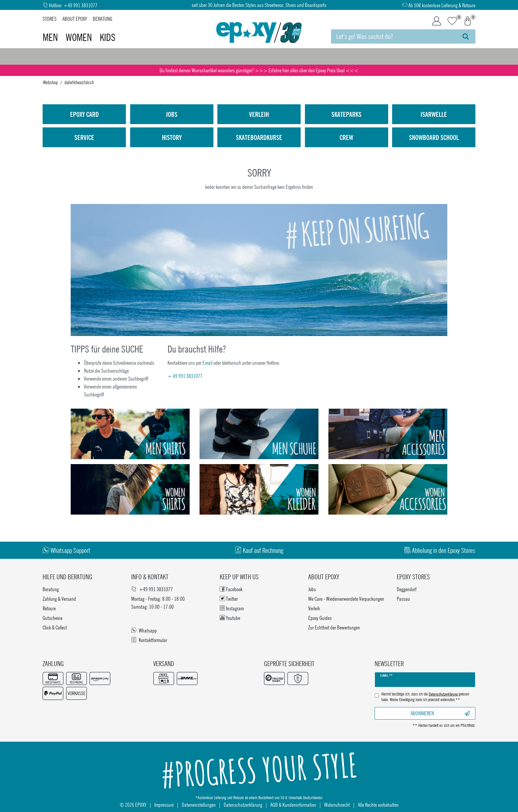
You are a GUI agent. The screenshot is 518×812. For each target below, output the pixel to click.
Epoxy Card (84, 114)
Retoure (49, 608)
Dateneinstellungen (199, 805)
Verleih (259, 114)
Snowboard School (434, 137)
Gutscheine (53, 618)
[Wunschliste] (452, 21)
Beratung (103, 19)
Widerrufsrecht (337, 805)
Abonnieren (440, 713)
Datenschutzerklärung (243, 805)
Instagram (232, 608)
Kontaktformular (149, 640)
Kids (108, 37)
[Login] (437, 21)
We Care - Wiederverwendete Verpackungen (346, 599)
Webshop (50, 82)
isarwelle (434, 114)
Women (80, 37)
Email (207, 363)
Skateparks (346, 114)
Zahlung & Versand (59, 599)
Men (51, 37)
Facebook (231, 589)
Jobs (172, 114)
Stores (50, 19)
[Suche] (466, 36)
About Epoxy (75, 19)
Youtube (230, 618)
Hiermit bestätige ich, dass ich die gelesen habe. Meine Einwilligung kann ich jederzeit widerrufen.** (425, 697)
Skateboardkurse (259, 137)
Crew (346, 137)
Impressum (164, 805)
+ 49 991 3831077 (185, 376)
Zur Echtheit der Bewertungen (334, 627)
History (172, 137)
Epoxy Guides (320, 618)
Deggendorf (407, 589)
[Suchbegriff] (393, 36)
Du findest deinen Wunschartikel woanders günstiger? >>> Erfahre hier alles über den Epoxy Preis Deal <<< (259, 70)
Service (84, 137)
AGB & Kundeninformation (293, 805)
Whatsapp (144, 630)
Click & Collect (55, 627)
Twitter (229, 599)
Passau (403, 599)
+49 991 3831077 (80, 5)
